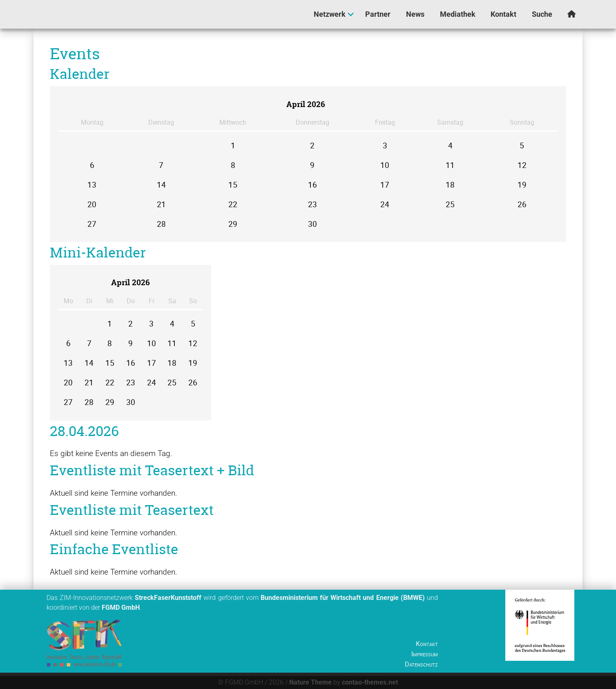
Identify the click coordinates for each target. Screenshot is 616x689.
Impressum (425, 654)
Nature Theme (310, 682)
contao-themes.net (370, 682)
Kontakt (427, 644)
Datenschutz (421, 664)
